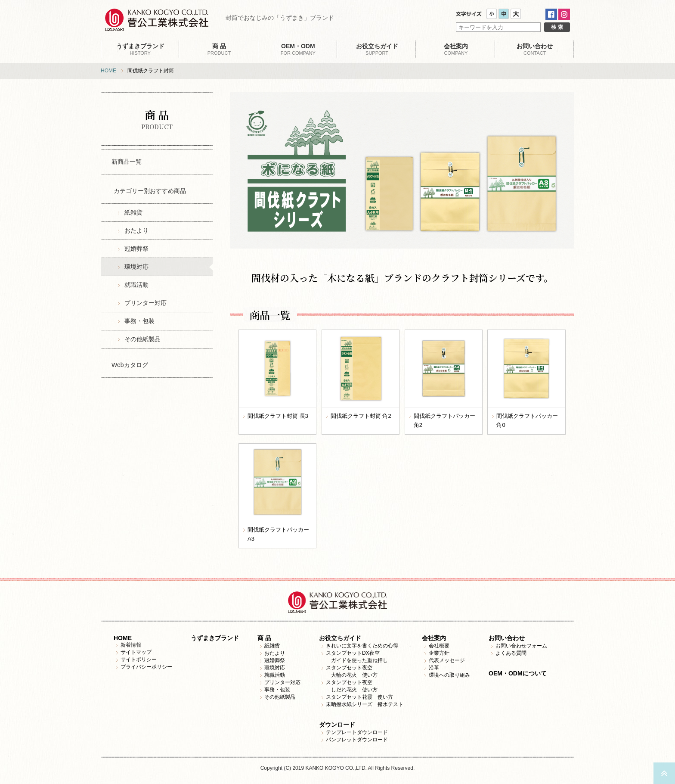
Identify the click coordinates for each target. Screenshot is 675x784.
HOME (108, 71)
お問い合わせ (507, 638)
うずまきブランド (215, 638)
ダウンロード (337, 725)
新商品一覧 (127, 162)
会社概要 (439, 646)
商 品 (264, 638)
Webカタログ (130, 365)
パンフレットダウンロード (357, 740)
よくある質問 (511, 653)
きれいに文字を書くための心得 (362, 646)
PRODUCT (219, 49)
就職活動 (136, 285)
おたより (136, 230)
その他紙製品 (142, 339)
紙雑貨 (133, 212)
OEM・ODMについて (518, 673)
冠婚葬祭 (136, 249)
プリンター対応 (146, 303)
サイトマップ (136, 652)
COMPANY (456, 49)
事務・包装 (139, 321)
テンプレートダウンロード (357, 732)
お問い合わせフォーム (521, 646)
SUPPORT (377, 49)
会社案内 (434, 638)
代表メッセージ (447, 660)
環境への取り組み (449, 675)
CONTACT (535, 49)
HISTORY (140, 49)
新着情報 (131, 645)
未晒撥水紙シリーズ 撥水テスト (365, 704)
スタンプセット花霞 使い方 (359, 697)
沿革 (434, 668)
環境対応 (136, 267)
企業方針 (439, 653)
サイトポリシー (139, 660)
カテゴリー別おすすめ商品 (150, 191)
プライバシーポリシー (146, 667)
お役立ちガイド (340, 638)
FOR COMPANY (298, 49)
